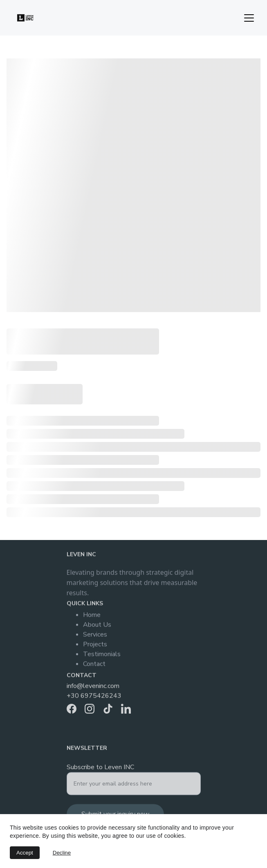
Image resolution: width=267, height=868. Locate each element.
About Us (97, 628)
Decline (62, 853)
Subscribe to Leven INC (100, 770)
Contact (94, 667)
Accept (25, 853)
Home (92, 618)
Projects (95, 647)
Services (95, 638)
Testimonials (102, 657)
